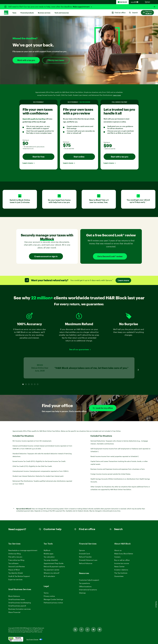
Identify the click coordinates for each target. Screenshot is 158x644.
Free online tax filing (16, 560)
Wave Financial (14, 612)
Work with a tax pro (26, 60)
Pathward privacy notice (53, 603)
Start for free (38, 157)
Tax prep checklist (51, 560)
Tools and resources (62, 13)
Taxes (14, 13)
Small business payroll (17, 606)
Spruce (82, 550)
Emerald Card (84, 554)
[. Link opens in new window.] (16, 639)
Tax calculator (49, 557)
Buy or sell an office (122, 560)
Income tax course (122, 563)
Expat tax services (15, 580)
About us (118, 550)
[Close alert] (154, 7)
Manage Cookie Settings (53, 599)
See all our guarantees (79, 349)
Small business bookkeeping (20, 603)
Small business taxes (17, 599)
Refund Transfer (85, 557)
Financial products (27, 13)
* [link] (146, 202)
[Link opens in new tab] (75, 630)
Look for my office (103, 408)
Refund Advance (86, 563)
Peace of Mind (14, 570)
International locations (88, 590)
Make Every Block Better (124, 554)
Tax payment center (51, 570)
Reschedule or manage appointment (23, 550)
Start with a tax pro (120, 157)
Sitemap (82, 593)
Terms (46, 593)
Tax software (13, 563)
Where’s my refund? (52, 573)
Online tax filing (15, 554)
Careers (117, 557)
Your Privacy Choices (32, 639)
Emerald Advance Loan (88, 560)
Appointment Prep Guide (54, 563)
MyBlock (47, 550)
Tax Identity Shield (16, 573)
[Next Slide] (138, 370)
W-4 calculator (49, 576)
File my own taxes (56, 60)
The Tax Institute (121, 573)
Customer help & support (89, 580)
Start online (79, 157)
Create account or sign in (46, 256)
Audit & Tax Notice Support (19, 576)
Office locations (85, 587)
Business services (44, 13)
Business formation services (20, 609)
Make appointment (81, 7)
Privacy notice (49, 596)
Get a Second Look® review (110, 256)
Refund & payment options (54, 566)
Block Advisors (14, 596)
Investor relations (121, 570)
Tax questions (84, 583)
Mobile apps (49, 554)
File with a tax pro (15, 557)
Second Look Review (17, 566)
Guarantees (119, 576)
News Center (119, 566)
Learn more (28, 163)
